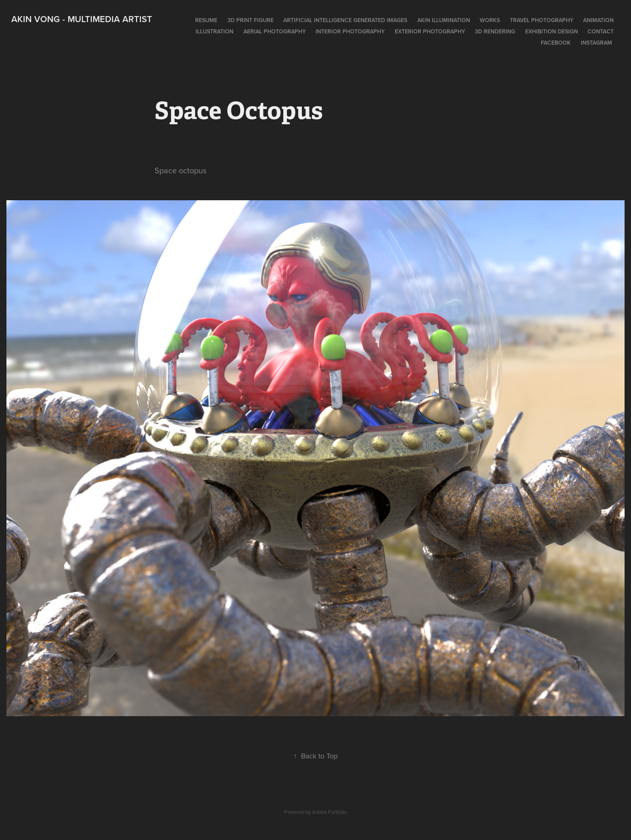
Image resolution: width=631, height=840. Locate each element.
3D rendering (495, 31)
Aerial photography (275, 31)
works (490, 20)
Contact (601, 31)
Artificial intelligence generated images (345, 20)
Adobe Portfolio (329, 812)
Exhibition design (552, 31)
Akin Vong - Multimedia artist (82, 19)
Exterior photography (430, 31)
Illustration (214, 31)
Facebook (556, 43)
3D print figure (251, 20)
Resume (206, 20)
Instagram (596, 43)
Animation (598, 20)
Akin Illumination (444, 20)
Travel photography (542, 20)
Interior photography (350, 31)
